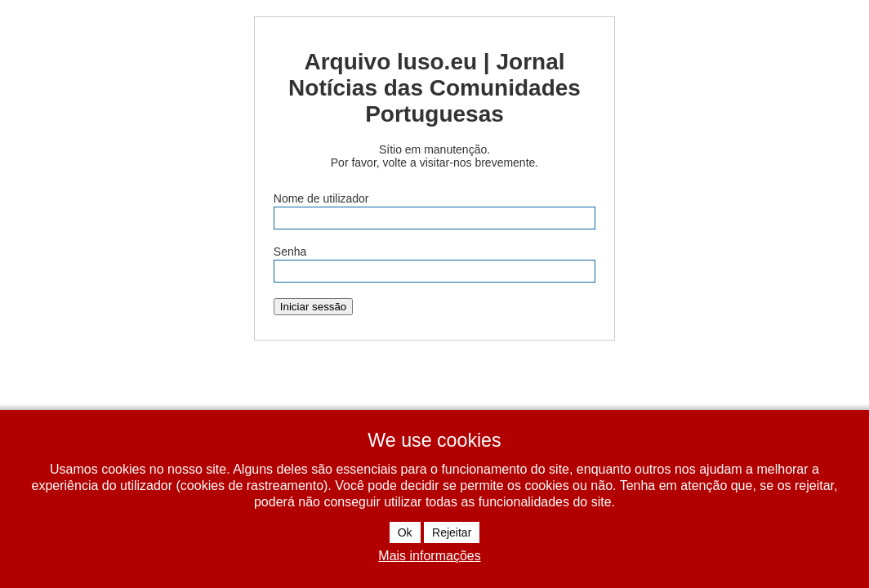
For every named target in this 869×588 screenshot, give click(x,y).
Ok (405, 532)
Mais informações (429, 556)
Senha (290, 252)
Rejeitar (452, 532)
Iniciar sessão (314, 307)
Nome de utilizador (321, 198)
